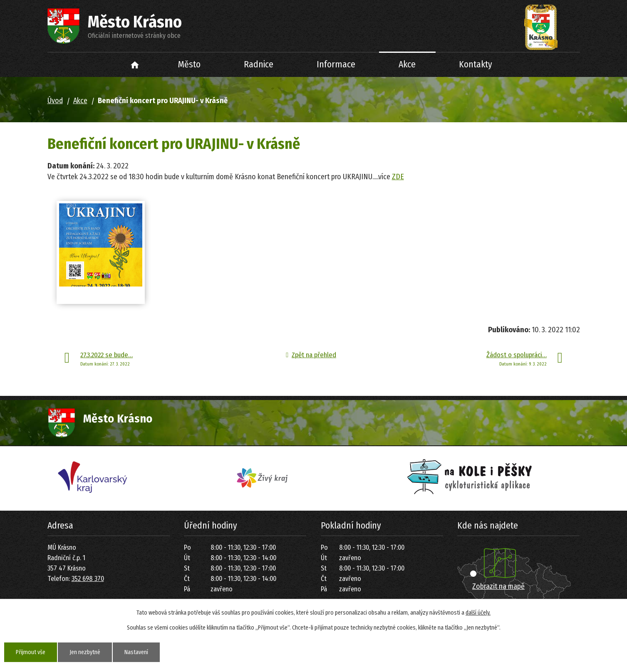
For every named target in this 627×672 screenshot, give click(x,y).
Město (189, 64)
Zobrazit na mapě (498, 586)
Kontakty (476, 64)
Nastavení (136, 652)
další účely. (478, 613)
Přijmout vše (31, 652)
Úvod (135, 65)
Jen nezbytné (85, 652)
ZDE (398, 177)
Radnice (259, 64)
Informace (336, 64)
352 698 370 (88, 579)
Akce (407, 64)
